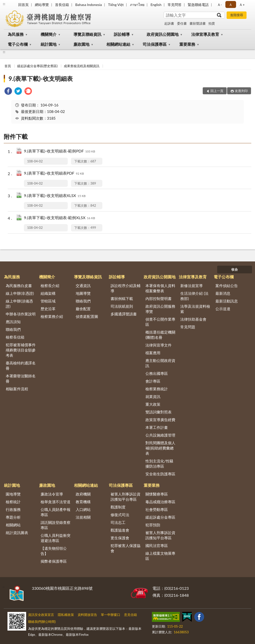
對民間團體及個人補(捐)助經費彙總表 (160, 448)
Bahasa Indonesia (89, 5)
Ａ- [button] (220, 5)
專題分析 (13, 517)
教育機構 (83, 502)
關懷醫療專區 (157, 494)
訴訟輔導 (122, 34)
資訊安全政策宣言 (41, 615)
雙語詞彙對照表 (159, 412)
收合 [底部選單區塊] (235, 269)
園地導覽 (13, 494)
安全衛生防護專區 (160, 474)
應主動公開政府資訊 (160, 363)
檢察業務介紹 (52, 316)
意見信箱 (130, 615)
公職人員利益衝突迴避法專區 (56, 538)
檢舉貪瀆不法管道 (56, 502)
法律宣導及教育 (205, 34)
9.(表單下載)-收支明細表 (41, 78)
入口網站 (83, 509)
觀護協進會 (120, 530)
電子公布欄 (18, 44)
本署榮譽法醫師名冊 (21, 378)
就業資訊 (153, 396)
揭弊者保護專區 (54, 561)
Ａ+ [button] (242, 5)
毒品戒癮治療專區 (160, 502)
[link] (8, 92)
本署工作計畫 (157, 427)
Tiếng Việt (116, 5)
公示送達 (223, 309)
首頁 (8, 66)
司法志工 (118, 522)
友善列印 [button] (241, 91)
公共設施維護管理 (160, 435)
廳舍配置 (83, 309)
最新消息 (223, 293)
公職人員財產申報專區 (56, 512)
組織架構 (48, 293)
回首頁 (23, 5)
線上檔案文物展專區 (160, 556)
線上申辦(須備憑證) (19, 304)
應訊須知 (13, 322)
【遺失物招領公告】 (54, 551)
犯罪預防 (153, 525)
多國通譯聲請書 (124, 314)
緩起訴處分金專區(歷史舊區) (37, 66)
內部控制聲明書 (159, 298)
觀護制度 (118, 507)
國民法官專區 (157, 545)
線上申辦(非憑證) (20, 293)
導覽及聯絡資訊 (87, 34)
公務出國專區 (157, 373)
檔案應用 (153, 353)
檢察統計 (13, 502)
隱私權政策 (66, 615)
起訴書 (169, 23)
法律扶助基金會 (193, 319)
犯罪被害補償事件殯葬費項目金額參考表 (21, 350)
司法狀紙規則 (122, 306)
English (156, 5)
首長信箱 (62, 5)
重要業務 (187, 44)
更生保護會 (120, 538)
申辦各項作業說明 (21, 314)
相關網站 (13, 525)
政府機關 (83, 494)
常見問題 (188, 327)
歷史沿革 (48, 309)
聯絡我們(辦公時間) (42, 622)
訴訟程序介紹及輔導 (126, 288)
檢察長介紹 (50, 286)
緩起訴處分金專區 (160, 517)
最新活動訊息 (227, 301)
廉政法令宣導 (52, 494)
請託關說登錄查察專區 (56, 525)
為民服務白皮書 (19, 286)
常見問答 (175, 5)
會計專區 (153, 381)
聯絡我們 (13, 329)
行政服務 (13, 509)
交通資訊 (83, 286)
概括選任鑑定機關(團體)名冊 (160, 335)
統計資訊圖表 (17, 533)
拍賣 (212, 23)
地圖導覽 (83, 293)
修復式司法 (120, 515)
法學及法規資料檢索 (195, 309)
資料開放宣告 (87, 615)
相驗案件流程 (17, 389)
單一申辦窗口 (111, 615)
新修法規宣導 (191, 286)
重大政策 (153, 404)
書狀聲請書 (198, 23)
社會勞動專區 (157, 509)
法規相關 (83, 517)
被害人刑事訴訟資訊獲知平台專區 (126, 497)
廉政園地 (81, 44)
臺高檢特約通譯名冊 (21, 366)
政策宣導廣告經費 (160, 420)
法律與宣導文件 (159, 345)
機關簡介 (49, 34)
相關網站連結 (118, 44)
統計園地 (49, 44)
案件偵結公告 (227, 286)
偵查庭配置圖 (87, 316)
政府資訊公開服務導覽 (160, 309)
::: (4, 4)
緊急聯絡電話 (198, 5)
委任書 (182, 23)
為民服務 (16, 34)
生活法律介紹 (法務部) (194, 296)
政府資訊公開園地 (163, 34)
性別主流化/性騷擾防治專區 (159, 464)
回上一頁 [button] (217, 91)
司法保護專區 (155, 44)
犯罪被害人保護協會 (126, 548)
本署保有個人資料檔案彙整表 (160, 288)
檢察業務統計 (157, 389)
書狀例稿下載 (122, 298)
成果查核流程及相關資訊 (82, 66)
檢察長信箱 (15, 337)
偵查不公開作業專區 (160, 322)
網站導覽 (42, 5)
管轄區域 (48, 301)
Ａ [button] (231, 5)
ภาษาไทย (137, 5)
